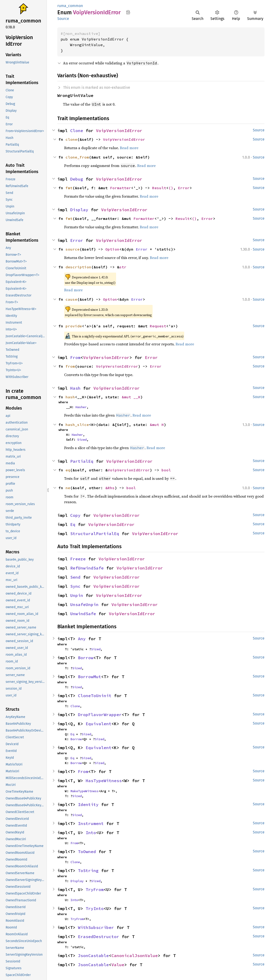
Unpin (77, 595)
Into (91, 833)
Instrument (91, 823)
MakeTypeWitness (84, 791)
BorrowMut (90, 677)
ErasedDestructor (99, 937)
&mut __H (131, 397)
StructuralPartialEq (95, 534)
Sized (82, 440)
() (171, 188)
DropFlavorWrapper (100, 715)
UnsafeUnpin (84, 605)
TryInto (95, 908)
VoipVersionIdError (119, 131)
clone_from (77, 157)
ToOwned (87, 852)
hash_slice (77, 425)
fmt (69, 188)
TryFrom (95, 889)
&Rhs (110, 488)
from (70, 366)
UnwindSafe (83, 614)
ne (68, 488)
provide (74, 326)
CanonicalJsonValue (135, 956)
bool (166, 470)
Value (118, 965)
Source (63, 19)
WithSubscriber (96, 927)
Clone (77, 131)
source (73, 249)
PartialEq (82, 461)
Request (158, 326)
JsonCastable (93, 956)
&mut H (157, 425)
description (78, 267)
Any (82, 639)
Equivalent (99, 724)
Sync (75, 586)
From (75, 357)
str (123, 267)
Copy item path (128, 12)
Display (79, 210)
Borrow (86, 658)
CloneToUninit (95, 696)
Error (184, 188)
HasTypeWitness (104, 781)
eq (68, 470)
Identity (88, 804)
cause (71, 299)
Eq (73, 524)
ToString (88, 871)
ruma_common (70, 6)
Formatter (121, 188)
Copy (75, 515)
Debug (77, 179)
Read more (129, 148)
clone (71, 139)
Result (159, 188)
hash (70, 397)
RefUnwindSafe (87, 568)
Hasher (81, 407)
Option (112, 249)
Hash (75, 388)
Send (75, 577)
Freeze (78, 559)
